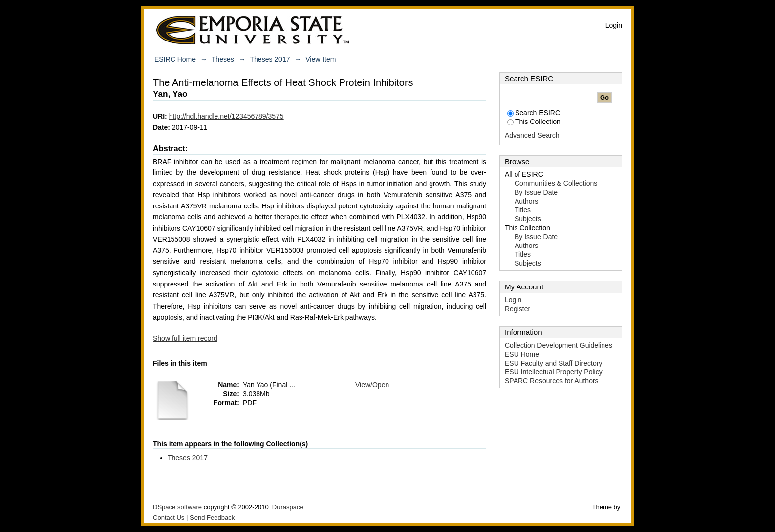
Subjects (528, 219)
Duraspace (288, 507)
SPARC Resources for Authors (552, 381)
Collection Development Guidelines (559, 345)
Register (517, 309)
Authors (526, 201)
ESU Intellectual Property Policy (554, 372)
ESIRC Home (175, 59)
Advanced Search (532, 135)
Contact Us (169, 517)
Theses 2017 (270, 59)
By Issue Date (536, 192)
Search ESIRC (534, 113)
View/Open (372, 385)
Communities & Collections (556, 183)
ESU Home (522, 354)
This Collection (534, 122)
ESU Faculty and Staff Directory (553, 363)
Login (614, 25)
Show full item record (185, 338)
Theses (223, 59)
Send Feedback (212, 517)
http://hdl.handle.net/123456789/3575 (226, 116)
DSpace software (177, 507)
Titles (523, 210)
